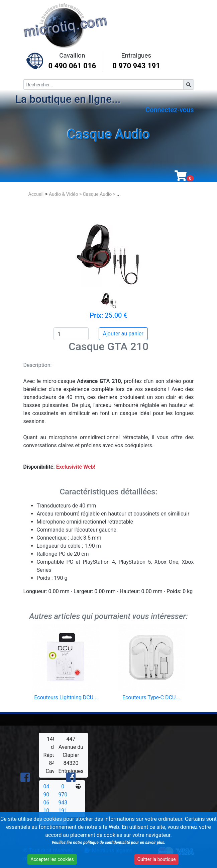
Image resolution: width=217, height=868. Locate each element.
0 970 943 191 (136, 66)
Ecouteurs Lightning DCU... (66, 697)
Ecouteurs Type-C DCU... (151, 697)
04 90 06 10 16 (46, 803)
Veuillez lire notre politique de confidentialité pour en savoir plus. (106, 844)
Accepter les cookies (51, 860)
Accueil (36, 194)
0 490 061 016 (72, 66)
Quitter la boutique (153, 860)
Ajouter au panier (123, 334)
